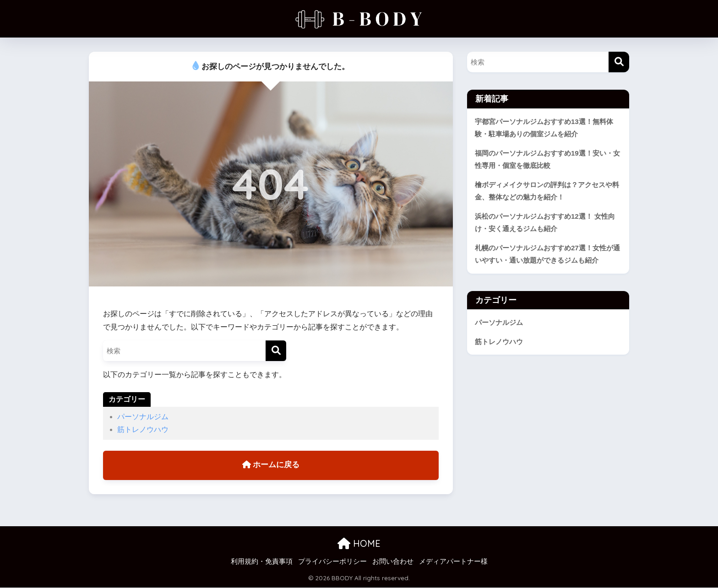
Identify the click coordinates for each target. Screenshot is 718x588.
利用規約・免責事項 (262, 562)
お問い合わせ (393, 562)
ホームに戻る (271, 466)
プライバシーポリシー (332, 562)
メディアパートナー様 (453, 562)
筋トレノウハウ (143, 429)
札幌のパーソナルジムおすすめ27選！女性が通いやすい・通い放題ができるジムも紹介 (547, 255)
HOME (359, 544)
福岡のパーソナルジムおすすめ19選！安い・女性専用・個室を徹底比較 (547, 159)
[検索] (276, 351)
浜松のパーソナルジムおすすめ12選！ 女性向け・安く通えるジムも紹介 (545, 223)
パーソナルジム (143, 417)
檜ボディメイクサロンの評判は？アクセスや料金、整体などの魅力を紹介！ (547, 192)
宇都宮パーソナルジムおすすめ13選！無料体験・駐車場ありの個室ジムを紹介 (544, 128)
